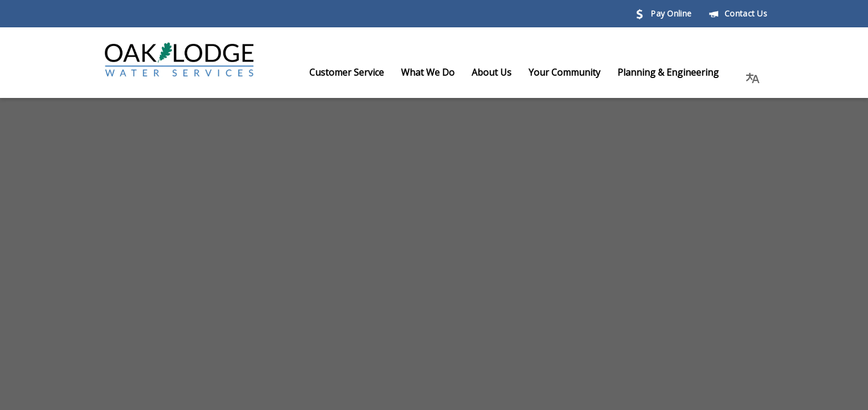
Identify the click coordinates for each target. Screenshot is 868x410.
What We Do (439, 72)
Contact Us (738, 13)
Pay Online (663, 13)
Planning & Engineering (679, 72)
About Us (503, 72)
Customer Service (358, 72)
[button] (753, 72)
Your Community (576, 72)
